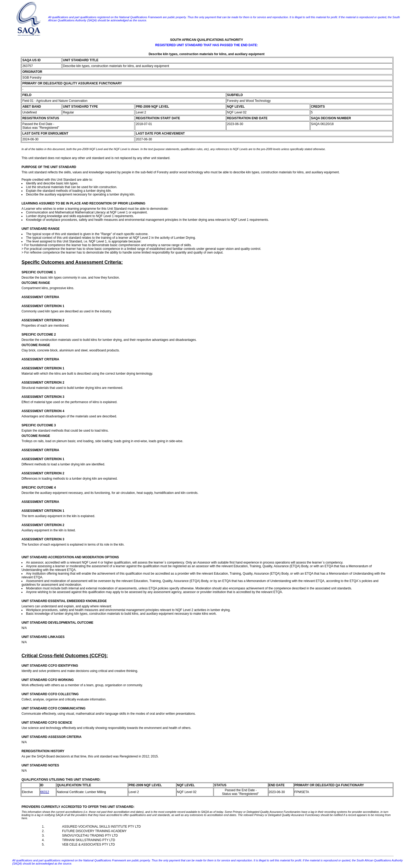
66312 (45, 792)
